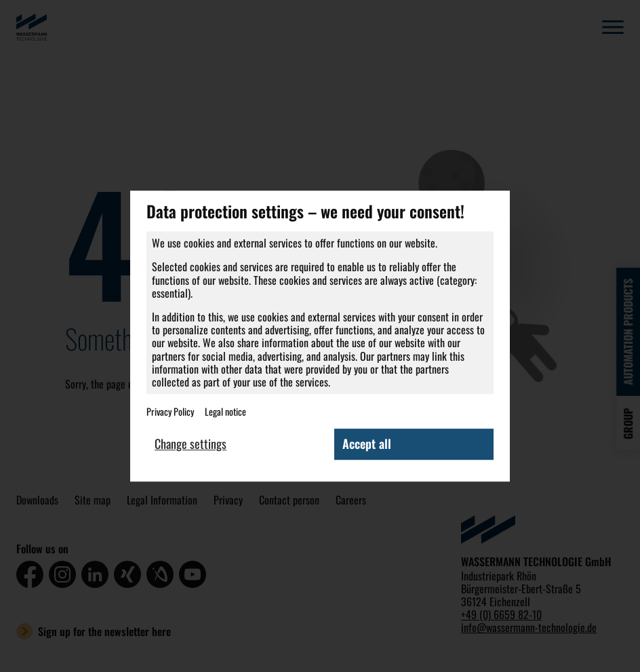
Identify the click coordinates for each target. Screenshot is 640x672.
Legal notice (225, 412)
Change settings (191, 444)
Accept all (367, 444)
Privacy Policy (170, 412)
